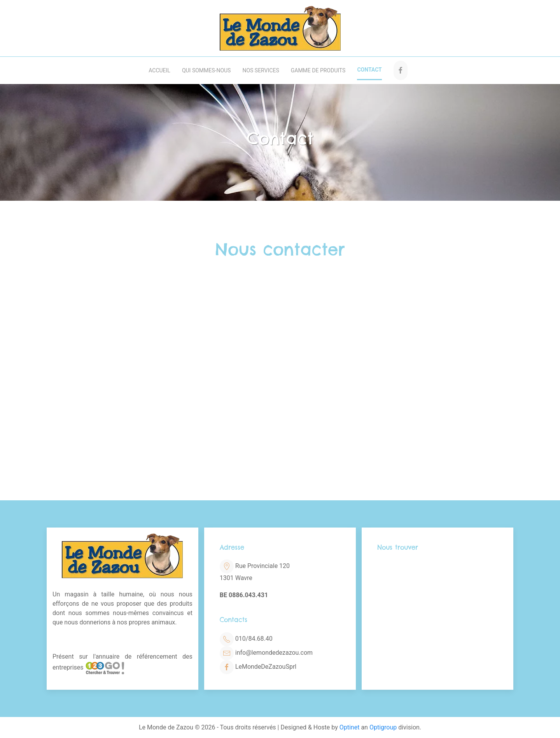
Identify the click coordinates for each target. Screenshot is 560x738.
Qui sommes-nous (206, 70)
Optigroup (383, 727)
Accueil (159, 70)
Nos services (261, 70)
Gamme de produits (318, 70)
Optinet (350, 727)
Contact (369, 70)
